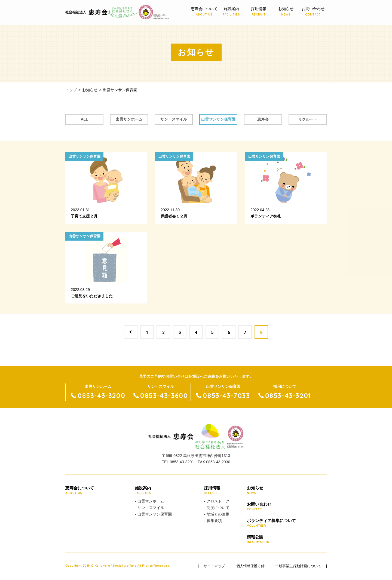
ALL (84, 119)
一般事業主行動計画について (298, 566)
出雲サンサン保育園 (218, 119)
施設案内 (231, 12)
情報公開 (271, 539)
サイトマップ (214, 566)
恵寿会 (263, 119)
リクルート (308, 119)
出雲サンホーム (129, 119)
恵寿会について (204, 12)
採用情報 (259, 12)
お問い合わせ (313, 12)
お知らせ (286, 12)
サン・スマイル (174, 119)
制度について (218, 508)
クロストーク (218, 501)
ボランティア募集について (271, 523)
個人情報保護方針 (250, 566)
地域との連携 (218, 514)
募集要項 (214, 521)
